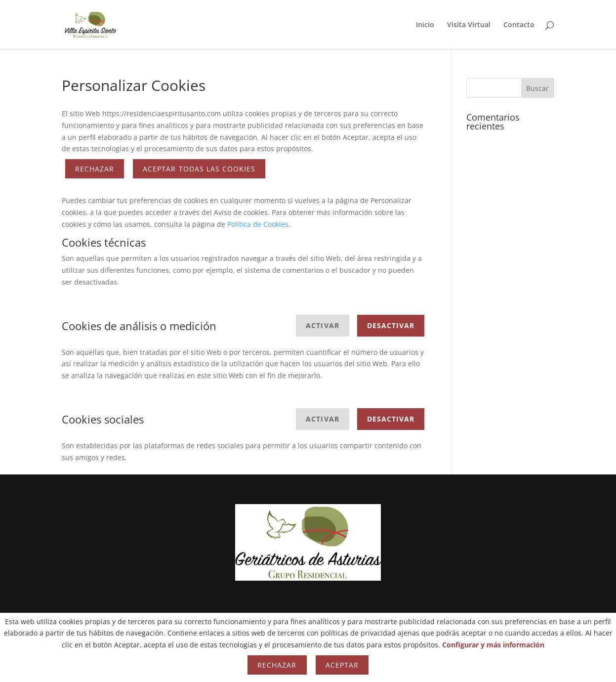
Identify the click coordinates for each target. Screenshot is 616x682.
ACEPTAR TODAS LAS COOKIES (199, 169)
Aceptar (342, 665)
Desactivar (391, 325)
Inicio (425, 25)
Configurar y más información (493, 645)
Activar (322, 325)
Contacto (519, 25)
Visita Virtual (469, 25)
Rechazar (95, 169)
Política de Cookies (258, 224)
